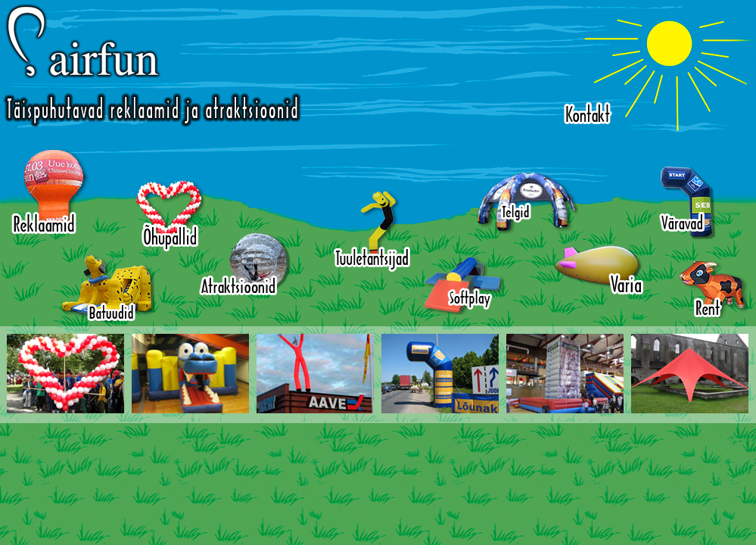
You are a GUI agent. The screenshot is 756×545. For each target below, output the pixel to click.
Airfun (152, 65)
